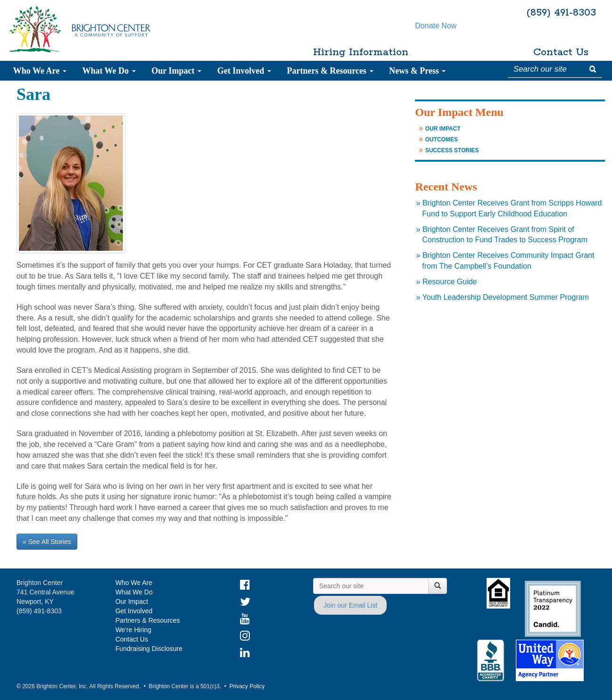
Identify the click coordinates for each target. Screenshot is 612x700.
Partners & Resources (330, 71)
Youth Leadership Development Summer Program (506, 297)
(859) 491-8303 (561, 13)
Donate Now (459, 52)
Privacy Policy (247, 686)
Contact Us (561, 52)
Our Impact (176, 71)
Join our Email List (350, 605)
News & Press (417, 71)
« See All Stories (47, 542)
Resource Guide (450, 282)
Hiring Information (357, 52)
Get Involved (244, 71)
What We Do (109, 71)
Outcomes (442, 140)
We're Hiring (133, 630)
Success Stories (452, 150)
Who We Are (40, 71)
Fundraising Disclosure (149, 649)
